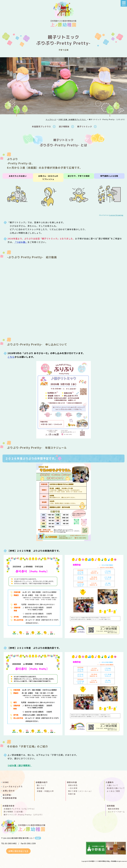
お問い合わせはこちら (18, 851)
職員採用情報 (114, 809)
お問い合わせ (9, 791)
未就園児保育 (8, 806)
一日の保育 (73, 788)
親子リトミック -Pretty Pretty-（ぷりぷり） (24, 815)
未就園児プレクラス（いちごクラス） (20, 809)
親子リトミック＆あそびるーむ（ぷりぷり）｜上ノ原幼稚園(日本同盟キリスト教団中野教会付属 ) (64, 15)
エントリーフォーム (116, 812)
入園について (112, 785)
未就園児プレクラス (41, 126)
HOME (6, 782)
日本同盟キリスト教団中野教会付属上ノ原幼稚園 (102, 861)
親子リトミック (85, 126)
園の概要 (41, 788)
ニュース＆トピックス (13, 786)
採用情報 (111, 806)
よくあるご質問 (113, 791)
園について (42, 785)
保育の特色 (73, 785)
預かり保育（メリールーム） (80, 791)
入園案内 (110, 782)
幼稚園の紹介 (42, 782)
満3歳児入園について (116, 788)
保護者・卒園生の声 (45, 791)
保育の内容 (72, 782)
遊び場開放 (64, 126)
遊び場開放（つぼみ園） (14, 812)
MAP (38, 838)
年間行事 (72, 794)
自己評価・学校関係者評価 (10, 796)
